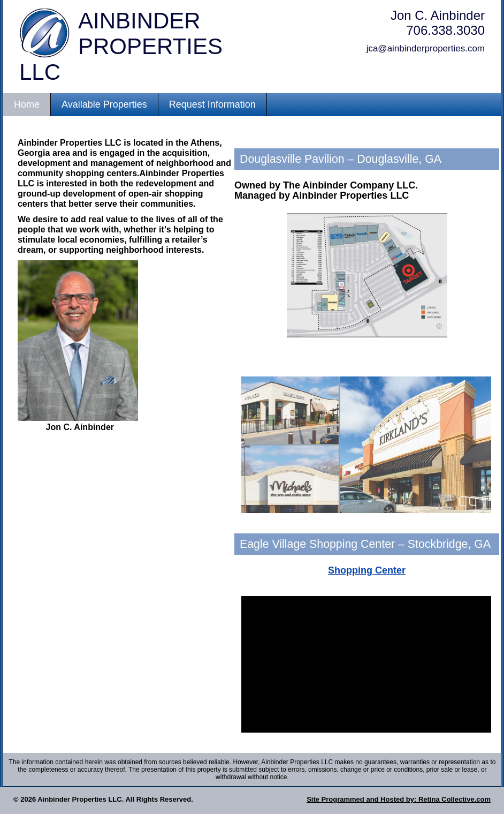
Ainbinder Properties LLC (121, 46)
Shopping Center (367, 570)
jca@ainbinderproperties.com (426, 48)
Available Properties (104, 104)
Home (27, 104)
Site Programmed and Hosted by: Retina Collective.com (399, 799)
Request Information (212, 104)
